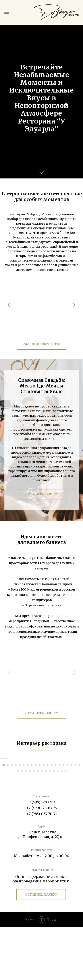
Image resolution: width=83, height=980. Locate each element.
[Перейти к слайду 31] (58, 824)
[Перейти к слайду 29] (50, 824)
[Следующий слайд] (79, 785)
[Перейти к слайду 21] (18, 824)
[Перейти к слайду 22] (22, 824)
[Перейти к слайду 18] (71, 818)
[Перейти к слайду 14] (56, 818)
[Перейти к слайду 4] (16, 818)
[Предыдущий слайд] (4, 785)
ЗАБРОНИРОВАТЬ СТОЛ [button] (41, 344)
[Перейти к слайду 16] (64, 818)
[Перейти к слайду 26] (38, 824)
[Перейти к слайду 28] (46, 824)
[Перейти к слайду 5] (20, 818)
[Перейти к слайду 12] (48, 818)
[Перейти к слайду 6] (24, 818)
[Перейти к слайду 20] (79, 818)
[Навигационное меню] (7, 12)
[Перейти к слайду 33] (66, 824)
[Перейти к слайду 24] (30, 824)
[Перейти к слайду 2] (8, 818)
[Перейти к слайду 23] (26, 824)
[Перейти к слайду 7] (28, 818)
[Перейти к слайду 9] (36, 818)
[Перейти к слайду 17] (68, 818)
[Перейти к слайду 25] (34, 824)
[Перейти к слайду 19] (75, 818)
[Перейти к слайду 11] (44, 818)
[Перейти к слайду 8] (32, 818)
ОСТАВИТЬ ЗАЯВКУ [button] (42, 494)
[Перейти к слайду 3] (12, 818)
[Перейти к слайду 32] (62, 824)
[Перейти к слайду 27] (42, 824)
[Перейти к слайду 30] (54, 824)
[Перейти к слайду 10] (40, 818)
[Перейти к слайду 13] (52, 818)
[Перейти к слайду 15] (60, 818)
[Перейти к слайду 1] (4, 818)
